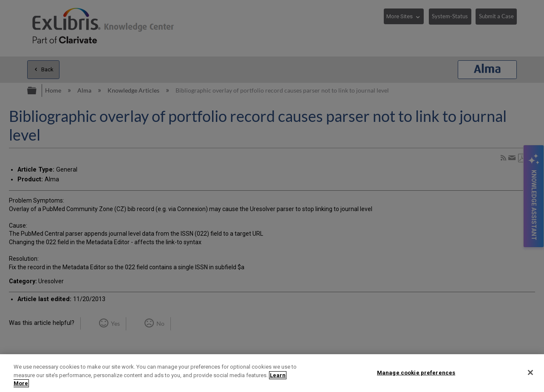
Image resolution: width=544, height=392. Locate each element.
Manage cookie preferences (416, 372)
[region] (272, 373)
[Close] (530, 372)
